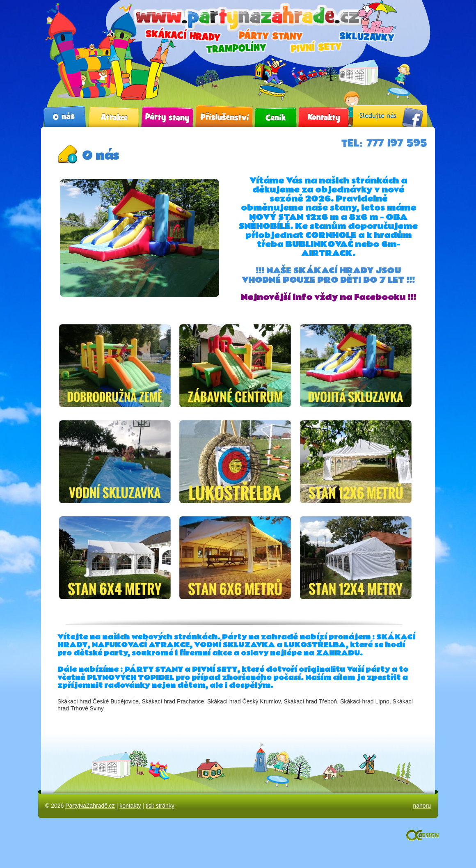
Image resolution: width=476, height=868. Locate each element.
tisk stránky (160, 806)
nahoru (422, 806)
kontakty (130, 806)
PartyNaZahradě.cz (90, 806)
